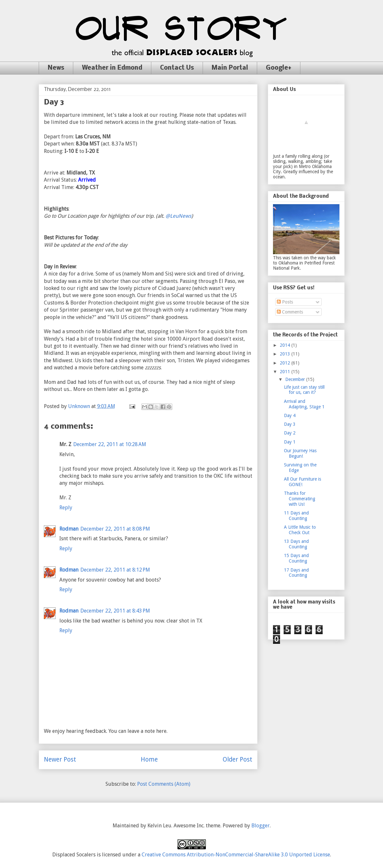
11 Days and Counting (296, 516)
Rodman (69, 529)
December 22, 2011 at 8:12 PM (115, 570)
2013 (286, 354)
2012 (286, 363)
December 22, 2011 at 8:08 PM (115, 529)
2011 (286, 372)
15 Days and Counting (296, 558)
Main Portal (230, 68)
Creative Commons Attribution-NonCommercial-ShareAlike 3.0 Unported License (236, 855)
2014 (286, 345)
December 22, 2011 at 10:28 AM (110, 444)
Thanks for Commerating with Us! (300, 499)
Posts (285, 302)
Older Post (237, 759)
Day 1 (290, 442)
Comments (290, 312)
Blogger (261, 826)
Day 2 (290, 433)
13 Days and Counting (296, 544)
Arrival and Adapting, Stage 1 (304, 404)
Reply (66, 508)
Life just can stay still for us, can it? (304, 390)
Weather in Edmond (112, 68)
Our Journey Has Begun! (300, 453)
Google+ (279, 68)
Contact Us (177, 68)
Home (149, 759)
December (296, 379)
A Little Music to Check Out (300, 530)
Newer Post (60, 759)
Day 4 (290, 415)
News (56, 68)
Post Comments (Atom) (164, 784)
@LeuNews (178, 216)
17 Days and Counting (296, 573)
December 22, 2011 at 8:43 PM (115, 611)
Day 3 (290, 424)
